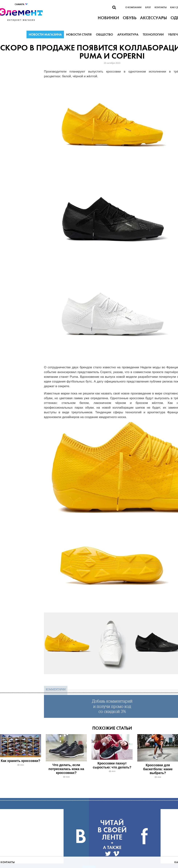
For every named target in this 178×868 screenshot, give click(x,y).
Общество (104, 34)
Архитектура (128, 34)
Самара (21, 4)
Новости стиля (79, 34)
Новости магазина (45, 34)
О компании (133, 7)
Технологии (153, 34)
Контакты (161, 7)
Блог (148, 7)
